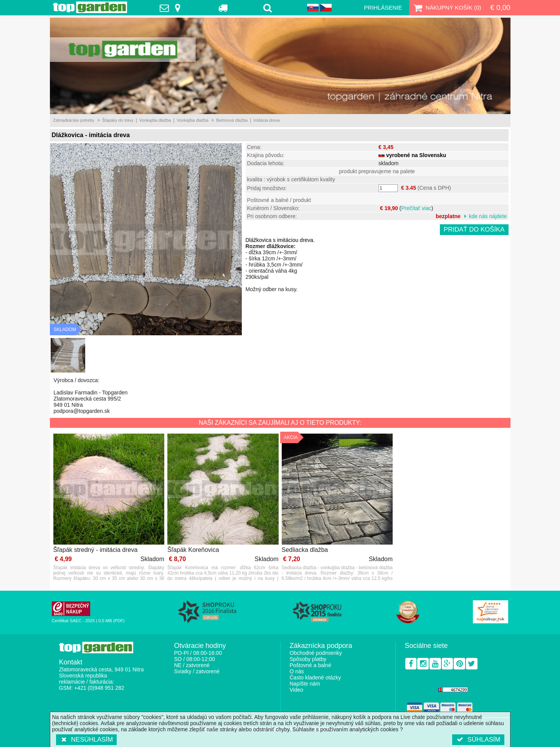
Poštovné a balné (311, 665)
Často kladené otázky (316, 677)
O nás (297, 671)
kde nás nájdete (488, 216)
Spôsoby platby (308, 659)
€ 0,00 (500, 7)
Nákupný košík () (447, 8)
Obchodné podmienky (316, 653)
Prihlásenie (383, 7)
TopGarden (90, 7)
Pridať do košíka (474, 229)
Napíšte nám (305, 684)
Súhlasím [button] (478, 740)
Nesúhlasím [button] (87, 740)
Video (297, 690)
